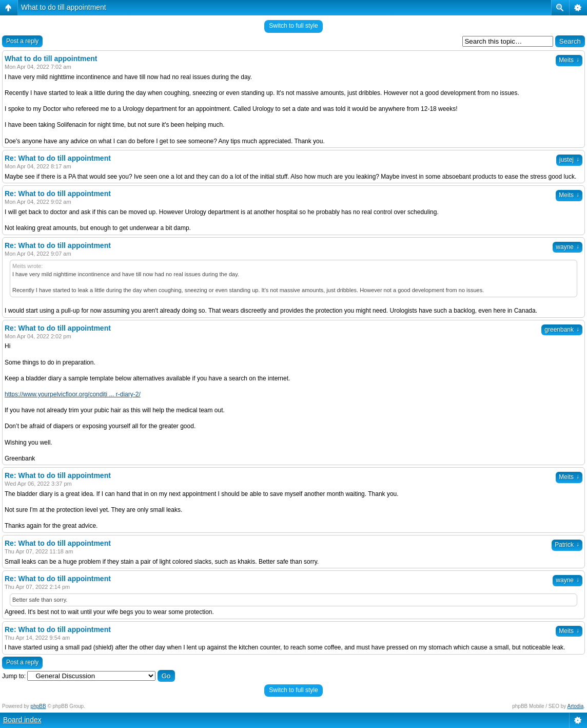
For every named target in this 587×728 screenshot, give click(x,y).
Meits (569, 60)
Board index (22, 720)
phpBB (38, 706)
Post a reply (22, 41)
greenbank (562, 330)
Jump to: (14, 676)
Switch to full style (293, 26)
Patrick (567, 545)
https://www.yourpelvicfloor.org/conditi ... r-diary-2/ (73, 394)
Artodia (576, 706)
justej (569, 160)
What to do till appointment (64, 7)
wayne (568, 247)
